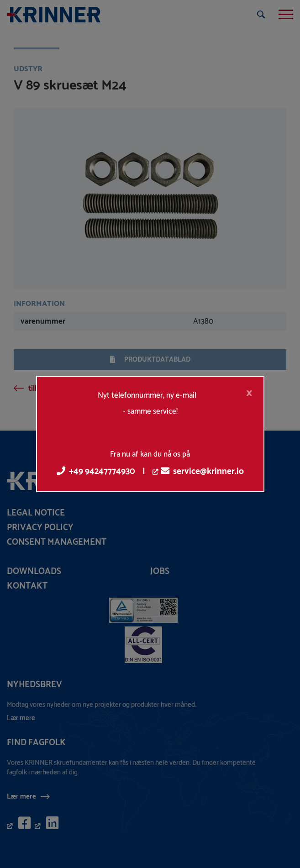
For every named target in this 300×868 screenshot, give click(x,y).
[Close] (249, 393)
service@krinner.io (202, 471)
